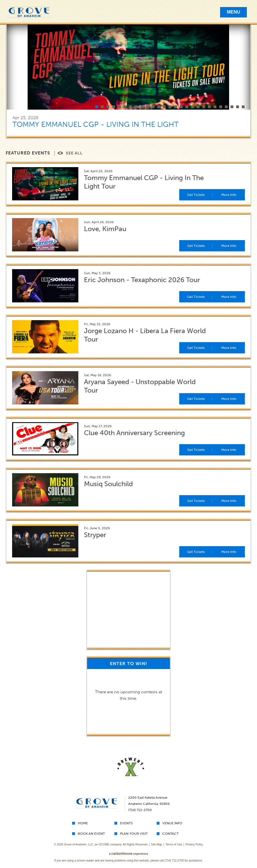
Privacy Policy (194, 844)
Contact (170, 834)
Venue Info (172, 823)
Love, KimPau (105, 229)
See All (74, 153)
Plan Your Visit (134, 834)
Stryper (95, 535)
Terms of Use (174, 844)
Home (83, 823)
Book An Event (91, 834)
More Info (229, 195)
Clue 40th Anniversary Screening (134, 433)
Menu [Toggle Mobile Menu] (233, 12)
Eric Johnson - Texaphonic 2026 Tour (142, 280)
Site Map (157, 844)
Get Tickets (196, 195)
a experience (129, 854)
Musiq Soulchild (108, 484)
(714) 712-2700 (174, 861)
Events (126, 823)
